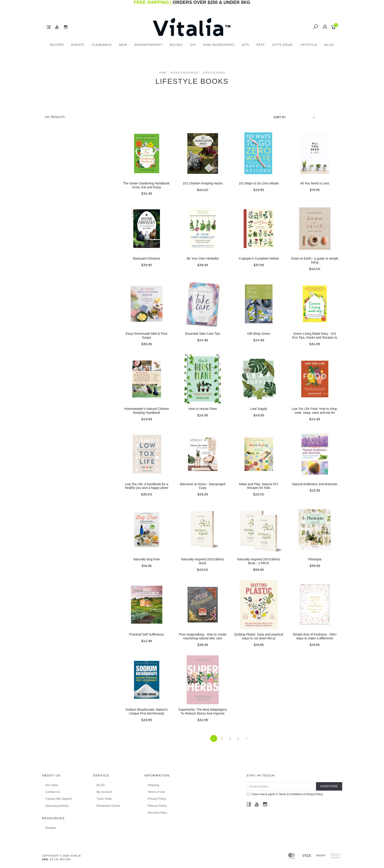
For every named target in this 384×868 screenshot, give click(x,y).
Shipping (154, 785)
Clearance (102, 45)
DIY (193, 45)
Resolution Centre (108, 806)
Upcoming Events (57, 806)
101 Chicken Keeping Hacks (203, 183)
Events (78, 45)
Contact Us (53, 792)
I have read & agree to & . (285, 794)
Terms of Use (157, 792)
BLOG (101, 785)
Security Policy (157, 813)
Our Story (52, 785)
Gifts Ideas (282, 45)
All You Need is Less (315, 183)
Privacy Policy (157, 799)
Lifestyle (309, 45)
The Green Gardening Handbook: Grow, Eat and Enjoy (147, 185)
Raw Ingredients (219, 45)
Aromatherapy (148, 45)
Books (176, 45)
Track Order (104, 799)
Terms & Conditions (291, 794)
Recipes (57, 45)
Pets (261, 45)
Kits (246, 45)
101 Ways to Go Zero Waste (259, 183)
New (123, 45)
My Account (104, 792)
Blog (329, 45)
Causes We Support (59, 799)
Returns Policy (157, 806)
